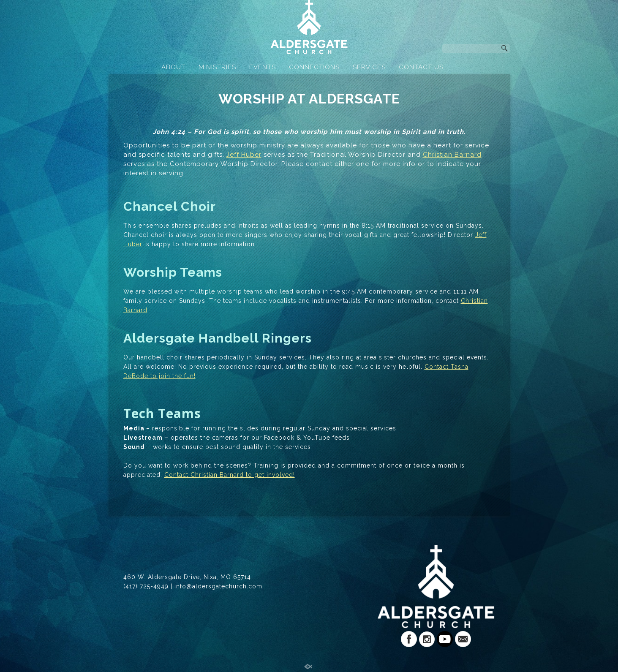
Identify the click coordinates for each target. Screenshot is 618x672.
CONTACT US (421, 67)
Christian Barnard (452, 155)
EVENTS (263, 67)
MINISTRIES (217, 67)
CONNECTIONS (314, 67)
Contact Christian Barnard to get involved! (230, 475)
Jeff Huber (244, 155)
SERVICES (369, 67)
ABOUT (173, 67)
